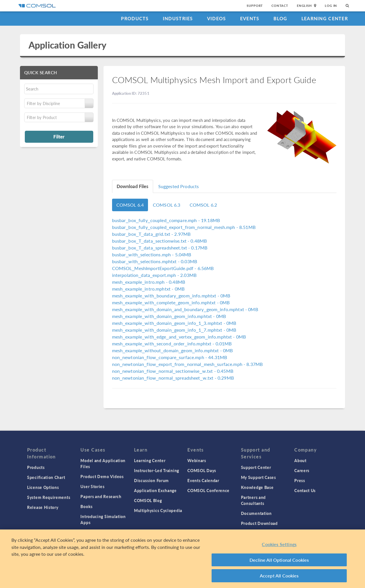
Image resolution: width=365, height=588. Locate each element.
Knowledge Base (257, 487)
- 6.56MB (163, 268)
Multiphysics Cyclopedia (158, 510)
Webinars (197, 460)
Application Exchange (155, 490)
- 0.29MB (173, 378)
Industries (178, 18)
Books (87, 506)
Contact (280, 6)
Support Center (256, 467)
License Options (43, 487)
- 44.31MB (170, 357)
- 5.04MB (152, 254)
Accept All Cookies (279, 576)
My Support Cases (258, 477)
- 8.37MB (187, 364)
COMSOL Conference (208, 490)
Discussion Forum (151, 480)
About (300, 460)
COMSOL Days (202, 470)
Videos (217, 18)
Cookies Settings (279, 544)
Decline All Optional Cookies (279, 560)
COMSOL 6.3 (167, 205)
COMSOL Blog (148, 500)
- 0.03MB (155, 261)
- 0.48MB (160, 241)
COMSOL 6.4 (130, 205)
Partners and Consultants (253, 500)
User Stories (92, 486)
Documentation (256, 513)
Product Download (259, 523)
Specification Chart (46, 477)
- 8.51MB (184, 227)
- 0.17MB (160, 248)
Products (135, 18)
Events (250, 18)
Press (300, 480)
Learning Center (325, 18)
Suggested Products (179, 186)
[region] (182, 559)
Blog (280, 18)
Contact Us (305, 490)
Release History (43, 507)
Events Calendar (203, 480)
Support (255, 6)
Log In (331, 6)
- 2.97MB (151, 234)
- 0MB (148, 289)
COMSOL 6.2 (203, 205)
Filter (59, 136)
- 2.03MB (154, 275)
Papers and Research (101, 496)
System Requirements (49, 497)
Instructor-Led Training (157, 470)
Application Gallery (67, 45)
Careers (302, 470)
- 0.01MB (172, 344)
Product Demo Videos (102, 476)
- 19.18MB (166, 220)
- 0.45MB (173, 371)
